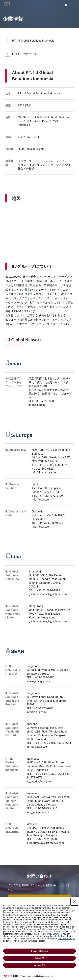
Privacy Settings (40, 951)
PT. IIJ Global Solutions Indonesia (33, 41)
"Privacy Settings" (53, 934)
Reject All (39, 958)
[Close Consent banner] (74, 902)
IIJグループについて (25, 54)
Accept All (39, 965)
